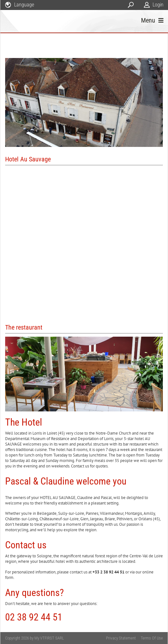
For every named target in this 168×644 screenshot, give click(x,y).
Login (158, 5)
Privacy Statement (121, 638)
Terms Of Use (152, 638)
